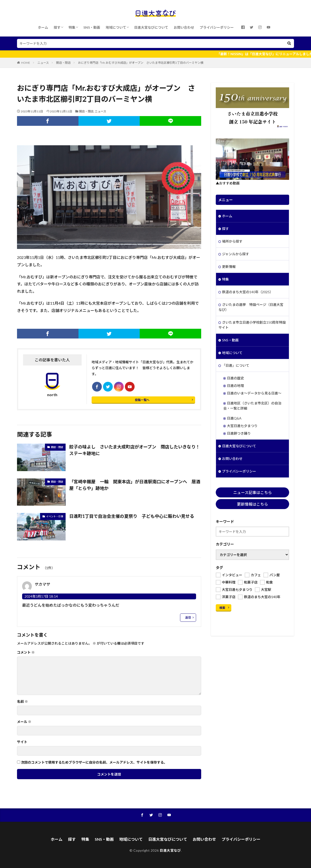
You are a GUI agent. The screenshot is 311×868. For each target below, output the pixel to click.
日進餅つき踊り (239, 433)
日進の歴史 (235, 378)
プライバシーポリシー (217, 27)
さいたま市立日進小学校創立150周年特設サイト (252, 325)
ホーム (43, 27)
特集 (72, 27)
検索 (222, 608)
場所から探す (232, 241)
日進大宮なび (170, 850)
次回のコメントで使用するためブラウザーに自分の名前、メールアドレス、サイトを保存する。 (94, 762)
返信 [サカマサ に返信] (188, 617)
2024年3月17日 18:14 (41, 596)
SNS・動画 (92, 27)
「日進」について (236, 365)
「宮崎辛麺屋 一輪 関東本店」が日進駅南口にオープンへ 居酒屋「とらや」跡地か (135, 485)
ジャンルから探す (236, 254)
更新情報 (229, 267)
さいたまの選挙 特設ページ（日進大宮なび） (251, 307)
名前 (22, 702)
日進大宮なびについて (151, 27)
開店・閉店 (63, 63)
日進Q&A (234, 418)
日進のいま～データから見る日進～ (254, 393)
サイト (22, 742)
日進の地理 (235, 386)
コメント (26, 652)
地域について (116, 27)
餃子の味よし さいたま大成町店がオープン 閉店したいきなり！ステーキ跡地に (135, 450)
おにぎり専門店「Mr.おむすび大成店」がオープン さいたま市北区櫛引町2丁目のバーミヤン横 (141, 63)
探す (57, 27)
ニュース (43, 63)
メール (24, 722)
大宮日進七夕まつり (242, 426)
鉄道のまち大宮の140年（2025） (248, 292)
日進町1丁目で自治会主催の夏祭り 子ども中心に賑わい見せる (132, 516)
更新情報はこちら (252, 504)
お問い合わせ (184, 27)
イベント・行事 (55, 516)
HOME (26, 63)
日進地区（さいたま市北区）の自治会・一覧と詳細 (252, 406)
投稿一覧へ (142, 400)
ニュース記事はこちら (253, 492)
